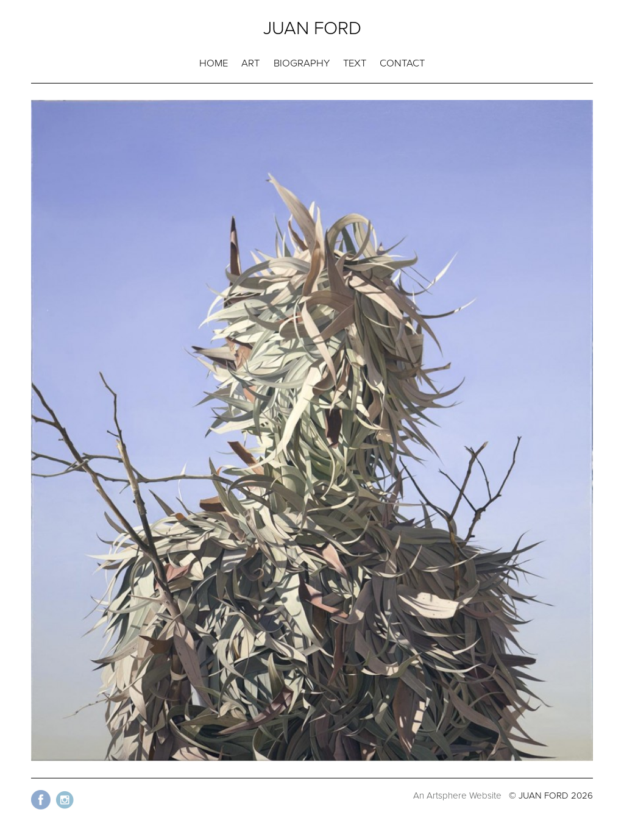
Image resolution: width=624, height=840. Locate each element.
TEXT (355, 63)
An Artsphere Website (457, 796)
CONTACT (402, 63)
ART (250, 63)
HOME (214, 63)
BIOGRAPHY (302, 63)
